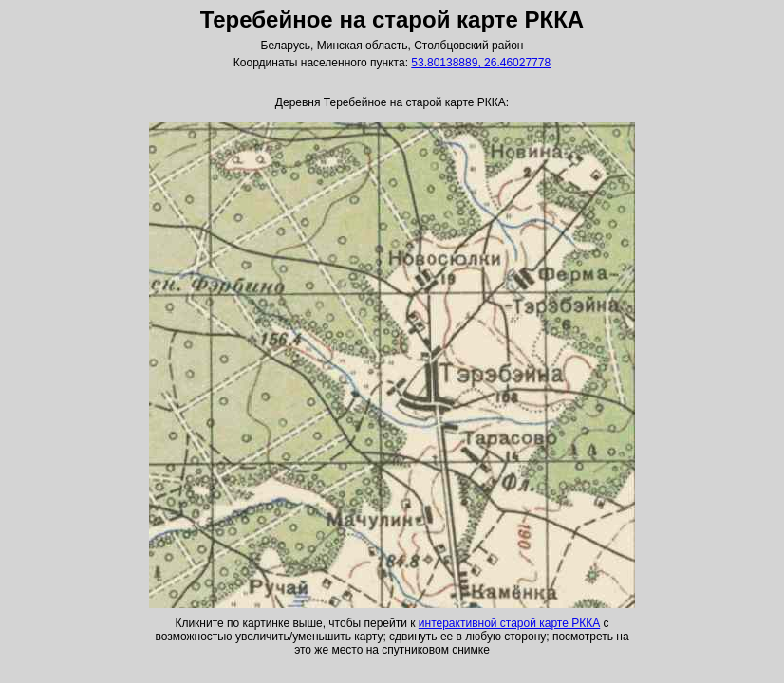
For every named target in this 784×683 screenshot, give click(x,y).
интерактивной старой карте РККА (509, 623)
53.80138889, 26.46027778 (481, 63)
